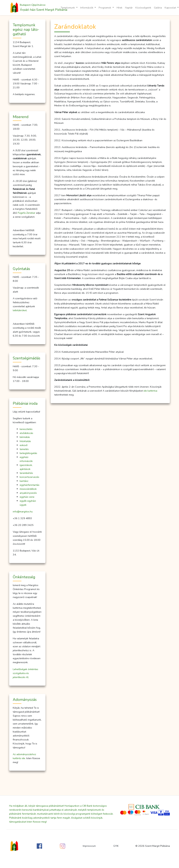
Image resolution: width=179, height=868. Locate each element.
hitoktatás (25, 441)
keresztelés (26, 429)
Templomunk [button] (68, 8)
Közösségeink (143, 8)
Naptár (129, 8)
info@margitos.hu (23, 512)
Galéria (158, 8)
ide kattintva (150, 391)
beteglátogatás (28, 453)
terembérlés (26, 473)
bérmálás (25, 437)
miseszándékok (28, 489)
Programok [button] (105, 8)
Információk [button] (87, 8)
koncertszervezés (29, 477)
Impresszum (89, 846)
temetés (24, 449)
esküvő (24, 445)
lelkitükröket (20, 310)
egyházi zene (27, 497)
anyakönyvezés (28, 493)
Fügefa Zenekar (27, 213)
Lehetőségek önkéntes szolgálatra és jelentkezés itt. (25, 673)
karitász (24, 481)
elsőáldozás (26, 433)
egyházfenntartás (30, 485)
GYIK (116, 846)
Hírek (119, 8)
